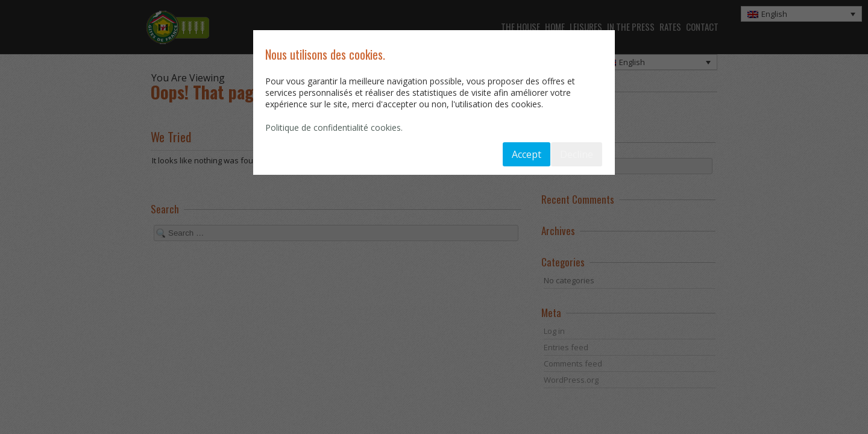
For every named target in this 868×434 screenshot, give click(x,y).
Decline (577, 154)
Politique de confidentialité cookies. (334, 127)
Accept (527, 154)
